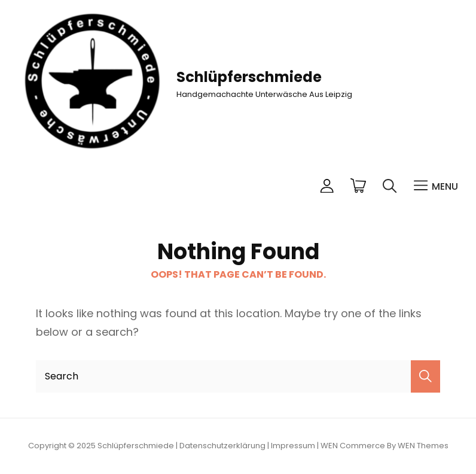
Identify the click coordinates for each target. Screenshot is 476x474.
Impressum (293, 446)
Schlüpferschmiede (249, 77)
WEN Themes (423, 446)
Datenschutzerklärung (222, 446)
